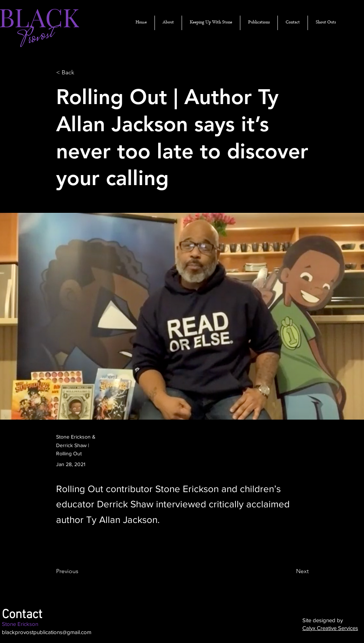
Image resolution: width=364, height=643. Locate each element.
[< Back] (81, 73)
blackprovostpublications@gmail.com (47, 632)
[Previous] (81, 572)
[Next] (290, 572)
